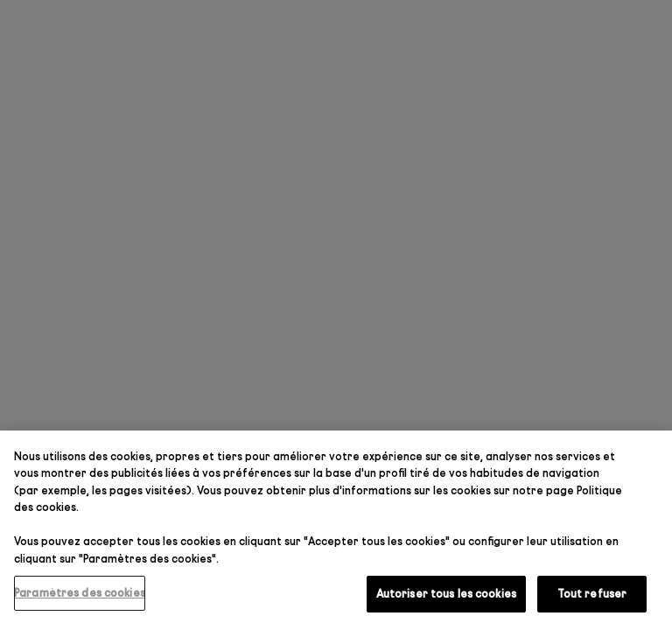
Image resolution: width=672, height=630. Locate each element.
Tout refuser (592, 593)
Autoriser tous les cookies (446, 593)
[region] (336, 530)
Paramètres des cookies (80, 592)
